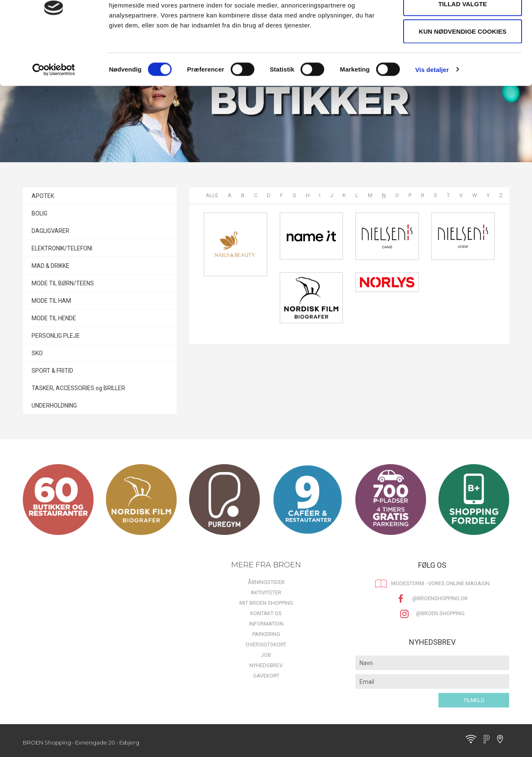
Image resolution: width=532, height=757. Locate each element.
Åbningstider (266, 582)
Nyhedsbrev (266, 665)
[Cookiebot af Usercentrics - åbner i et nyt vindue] (54, 115)
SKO (37, 353)
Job (266, 655)
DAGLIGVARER (50, 231)
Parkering (266, 634)
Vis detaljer (432, 115)
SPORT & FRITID (52, 371)
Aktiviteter (266, 592)
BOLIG (39, 213)
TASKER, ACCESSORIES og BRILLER (78, 388)
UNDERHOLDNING (54, 406)
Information (266, 624)
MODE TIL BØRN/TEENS (63, 283)
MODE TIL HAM (51, 301)
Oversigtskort (266, 644)
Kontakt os (266, 613)
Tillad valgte (462, 49)
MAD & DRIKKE (50, 266)
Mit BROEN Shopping (266, 603)
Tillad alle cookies (462, 22)
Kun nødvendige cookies (463, 76)
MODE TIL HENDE (54, 318)
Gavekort (266, 676)
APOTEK (43, 196)
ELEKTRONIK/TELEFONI (62, 248)
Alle (212, 195)
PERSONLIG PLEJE (56, 336)
